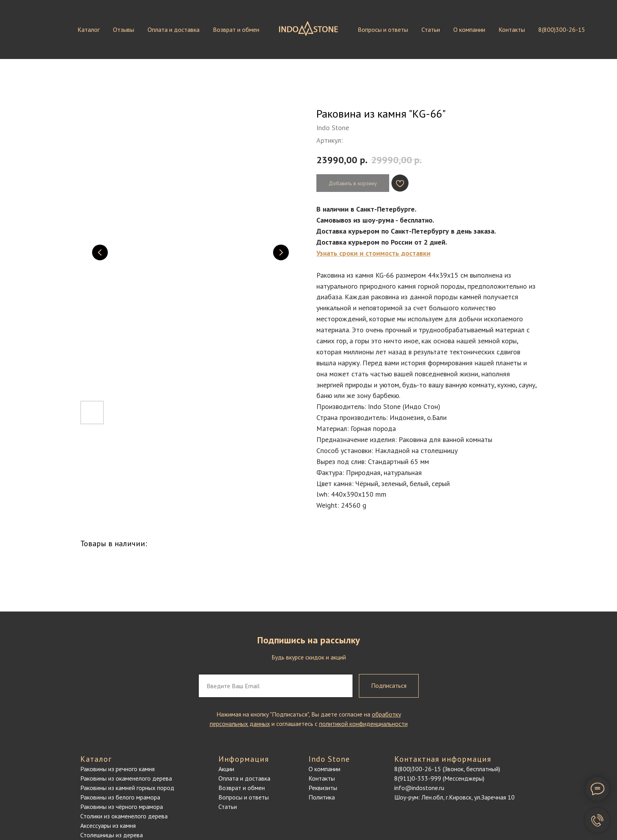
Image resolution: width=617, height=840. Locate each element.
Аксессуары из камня (108, 825)
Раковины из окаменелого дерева (126, 778)
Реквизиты (323, 788)
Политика (322, 797)
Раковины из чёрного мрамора (122, 807)
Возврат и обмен (236, 29)
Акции (226, 769)
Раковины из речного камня (117, 769)
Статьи (431, 29)
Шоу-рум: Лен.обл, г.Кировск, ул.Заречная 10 (454, 797)
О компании (469, 29)
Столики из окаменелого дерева (124, 816)
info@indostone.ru (419, 788)
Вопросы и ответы (383, 29)
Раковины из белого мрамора (120, 797)
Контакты (512, 29)
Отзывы (124, 29)
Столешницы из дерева (112, 835)
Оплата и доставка (174, 29)
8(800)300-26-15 (562, 29)
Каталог (89, 29)
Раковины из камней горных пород (127, 788)
